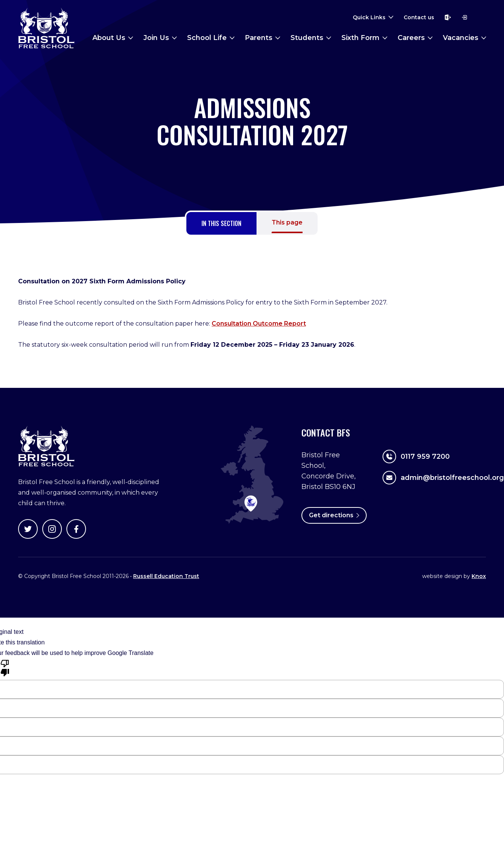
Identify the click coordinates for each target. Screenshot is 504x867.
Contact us (419, 17)
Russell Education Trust (166, 576)
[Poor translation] (5, 667)
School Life (207, 38)
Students (307, 38)
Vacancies (461, 38)
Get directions (334, 515)
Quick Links (369, 17)
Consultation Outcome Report (259, 324)
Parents (259, 38)
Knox (479, 576)
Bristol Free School (46, 28)
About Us (109, 38)
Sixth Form (360, 38)
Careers (411, 38)
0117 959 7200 (416, 457)
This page (287, 222)
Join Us (156, 38)
